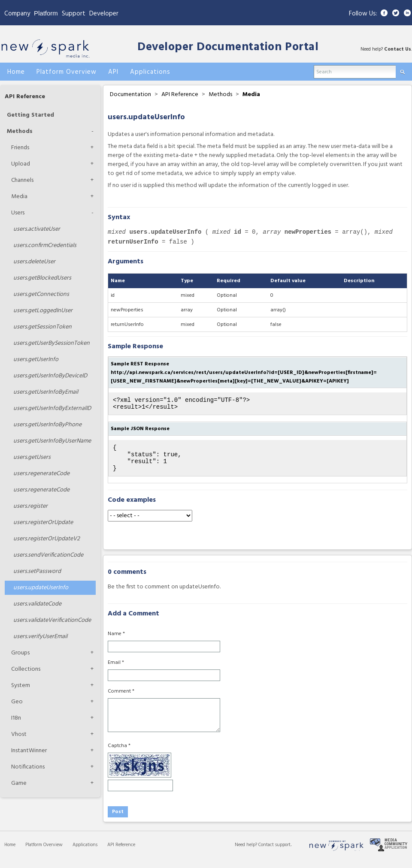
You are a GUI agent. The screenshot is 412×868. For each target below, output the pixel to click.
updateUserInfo (41, 588)
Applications (85, 853)
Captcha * (119, 753)
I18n (16, 718)
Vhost (19, 734)
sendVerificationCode (48, 555)
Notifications (28, 767)
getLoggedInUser (43, 311)
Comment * (121, 699)
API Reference (25, 97)
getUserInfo (36, 360)
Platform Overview (44, 853)
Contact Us (398, 49)
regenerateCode (41, 474)
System (21, 686)
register (30, 506)
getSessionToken (42, 327)
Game (19, 783)
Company (17, 14)
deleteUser (34, 262)
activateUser (37, 229)
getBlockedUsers (42, 278)
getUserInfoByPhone (47, 425)
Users (18, 213)
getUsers (32, 457)
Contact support (274, 853)
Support (74, 14)
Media (19, 197)
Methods (20, 131)
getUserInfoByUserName (52, 441)
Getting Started (30, 115)
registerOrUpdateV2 (47, 539)
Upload (21, 164)
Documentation (130, 95)
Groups (20, 653)
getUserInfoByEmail (46, 392)
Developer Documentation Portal (228, 47)
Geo (17, 702)
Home (10, 853)
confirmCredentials (45, 246)
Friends (20, 148)
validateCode (37, 604)
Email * (116, 670)
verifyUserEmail (40, 637)
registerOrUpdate (43, 523)
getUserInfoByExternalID (52, 408)
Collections (26, 669)
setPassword (37, 571)
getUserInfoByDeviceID (50, 376)
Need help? (247, 853)
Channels (22, 180)
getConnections (41, 294)
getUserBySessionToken (51, 343)
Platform (46, 13)
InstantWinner (29, 751)
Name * (116, 642)
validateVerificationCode (52, 620)
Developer (104, 14)
